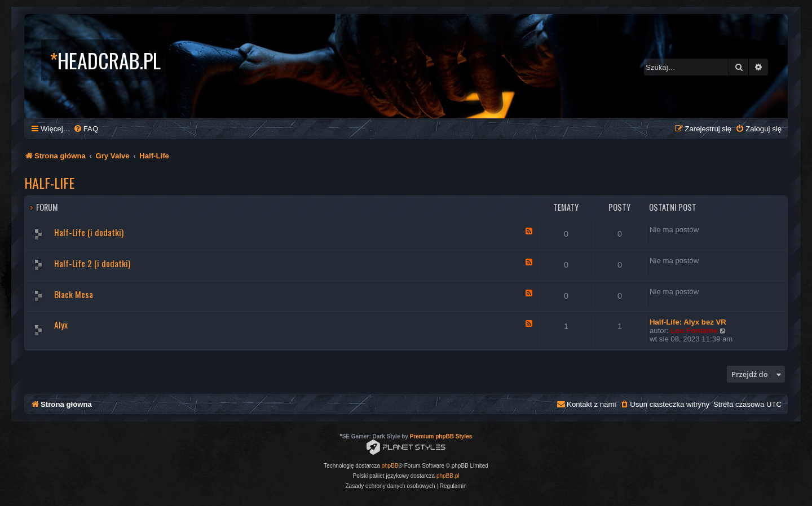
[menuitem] (86, 129)
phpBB (390, 466)
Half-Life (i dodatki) (89, 232)
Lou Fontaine (694, 330)
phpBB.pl (448, 476)
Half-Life (49, 183)
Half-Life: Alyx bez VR (688, 322)
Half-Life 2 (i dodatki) (92, 263)
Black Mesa (74, 294)
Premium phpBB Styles (441, 436)
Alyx (61, 325)
